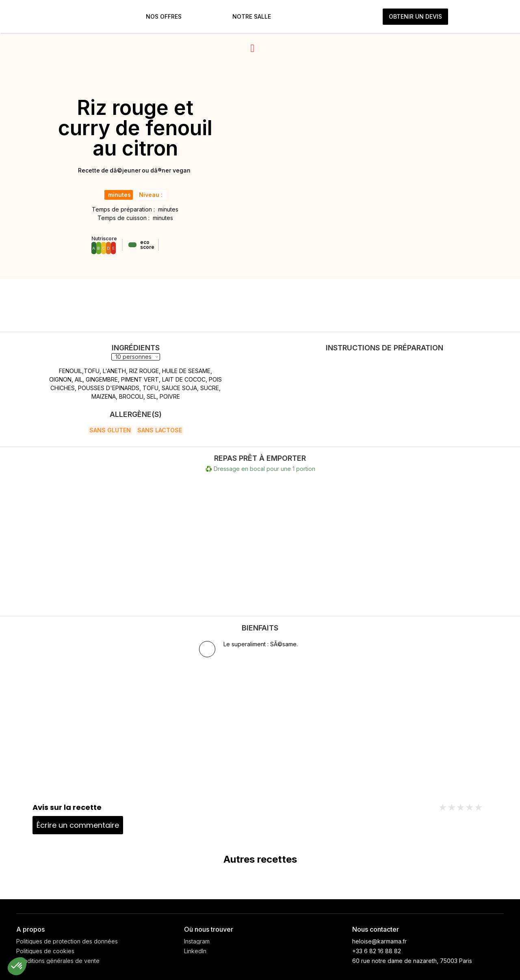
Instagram (197, 941)
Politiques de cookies (45, 951)
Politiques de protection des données (67, 941)
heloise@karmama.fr (379, 941)
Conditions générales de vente (58, 961)
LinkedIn (195, 951)
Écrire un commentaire (78, 825)
